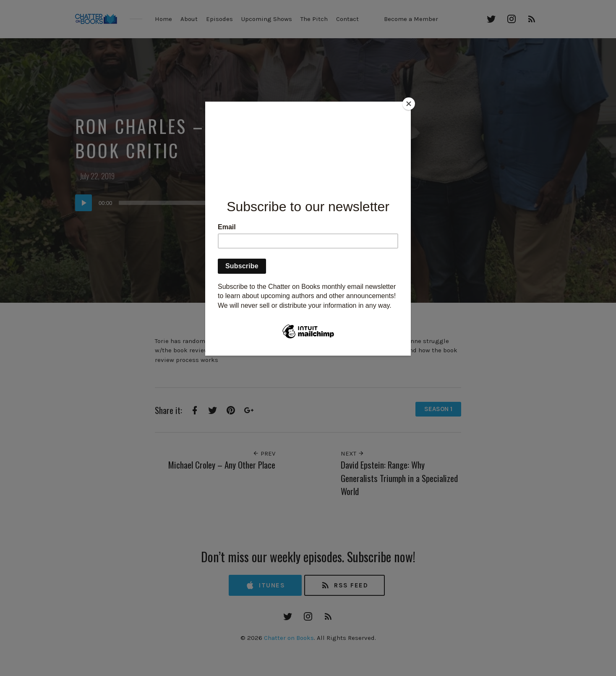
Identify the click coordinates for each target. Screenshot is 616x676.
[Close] (409, 104)
